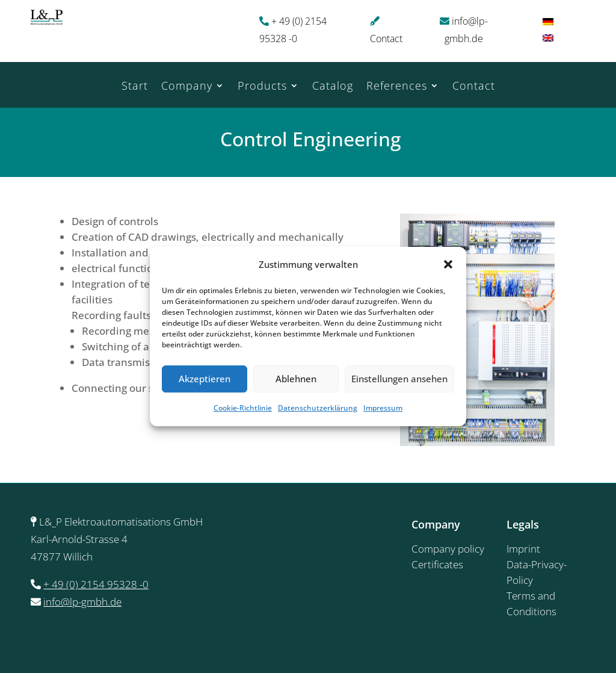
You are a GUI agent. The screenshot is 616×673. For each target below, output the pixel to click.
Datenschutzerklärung (318, 408)
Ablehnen (296, 379)
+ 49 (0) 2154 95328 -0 (96, 584)
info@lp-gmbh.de (82, 602)
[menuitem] (548, 21)
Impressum (383, 408)
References (397, 87)
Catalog (333, 87)
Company (187, 87)
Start (135, 87)
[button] (448, 265)
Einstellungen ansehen (399, 379)
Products (262, 87)
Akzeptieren (205, 379)
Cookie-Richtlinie (243, 408)
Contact (386, 39)
